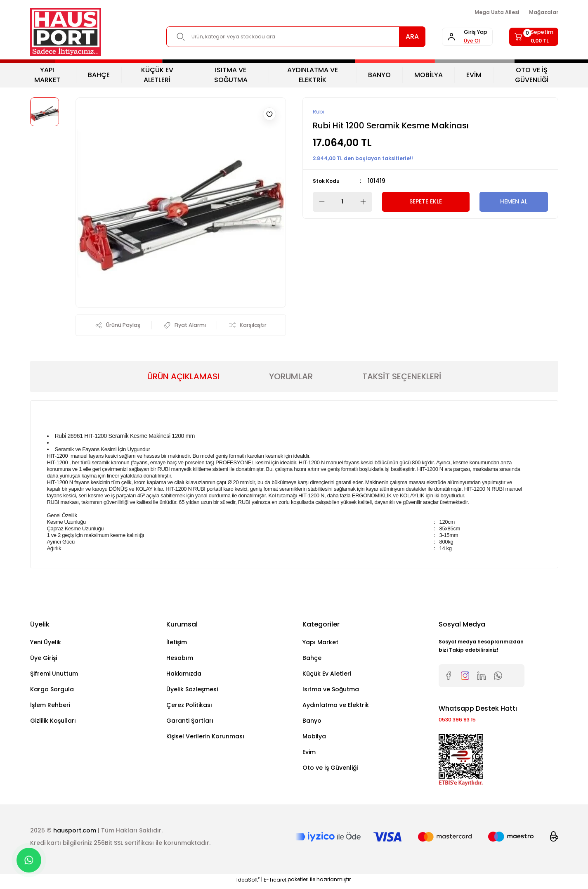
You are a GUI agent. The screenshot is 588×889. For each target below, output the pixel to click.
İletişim (177, 644)
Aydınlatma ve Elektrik (336, 707)
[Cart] (528, 37)
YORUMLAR (291, 378)
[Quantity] (342, 202)
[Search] (284, 37)
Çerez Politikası (189, 707)
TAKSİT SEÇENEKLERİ (402, 378)
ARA (388, 37)
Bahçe (312, 660)
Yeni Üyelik (46, 644)
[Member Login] (450, 37)
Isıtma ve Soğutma (331, 691)
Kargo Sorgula (52, 691)
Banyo (312, 722)
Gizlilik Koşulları (53, 722)
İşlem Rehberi (50, 707)
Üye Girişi (44, 660)
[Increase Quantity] (366, 202)
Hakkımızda (184, 675)
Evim (309, 754)
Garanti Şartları (190, 722)
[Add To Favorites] (269, 114)
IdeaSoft (248, 883)
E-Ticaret (275, 883)
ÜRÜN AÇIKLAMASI (183, 378)
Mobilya (314, 738)
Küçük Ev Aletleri (327, 675)
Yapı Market (320, 644)
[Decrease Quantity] (319, 202)
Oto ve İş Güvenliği (330, 769)
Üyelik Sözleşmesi (192, 691)
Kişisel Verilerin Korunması (205, 738)
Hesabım (180, 660)
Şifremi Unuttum (54, 675)
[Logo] (66, 32)
